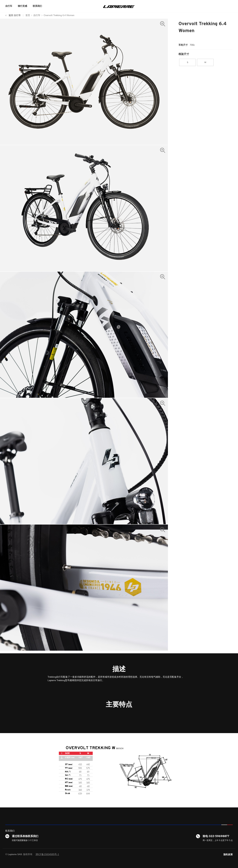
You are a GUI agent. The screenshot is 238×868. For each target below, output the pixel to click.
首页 (28, 15)
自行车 (9, 6)
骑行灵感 (22, 6)
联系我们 (37, 6)
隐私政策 (228, 855)
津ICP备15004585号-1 (47, 854)
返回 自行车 (13, 15)
